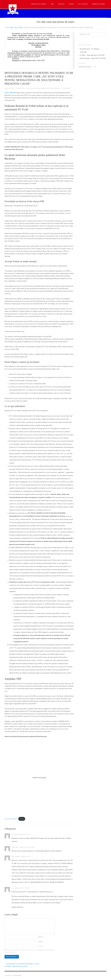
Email (40, 942)
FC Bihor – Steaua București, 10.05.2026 (92, 55)
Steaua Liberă (18, 976)
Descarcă (22, 819)
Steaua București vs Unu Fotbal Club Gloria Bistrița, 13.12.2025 (23, 964)
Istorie (71, 4)
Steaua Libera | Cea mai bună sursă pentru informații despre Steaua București (38, 88)
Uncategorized (66, 88)
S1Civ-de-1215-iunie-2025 (11, 819)
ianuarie (20, 28)
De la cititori (83, 4)
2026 (16, 28)
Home (12, 28)
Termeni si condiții (98, 4)
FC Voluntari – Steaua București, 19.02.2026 (16, 966)
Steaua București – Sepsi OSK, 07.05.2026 (93, 58)
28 (24, 28)
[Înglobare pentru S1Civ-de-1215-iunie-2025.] (39, 778)
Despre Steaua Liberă (39, 4)
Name (40, 937)
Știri (52, 4)
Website (41, 946)
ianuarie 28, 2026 (9, 88)
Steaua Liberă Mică (10, 93)
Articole (61, 4)
